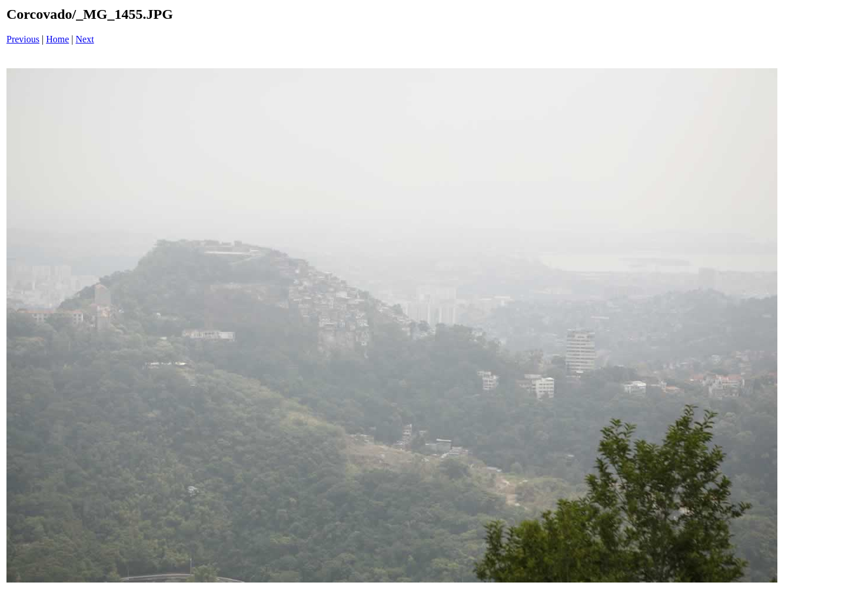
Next (85, 39)
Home (57, 39)
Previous (23, 39)
